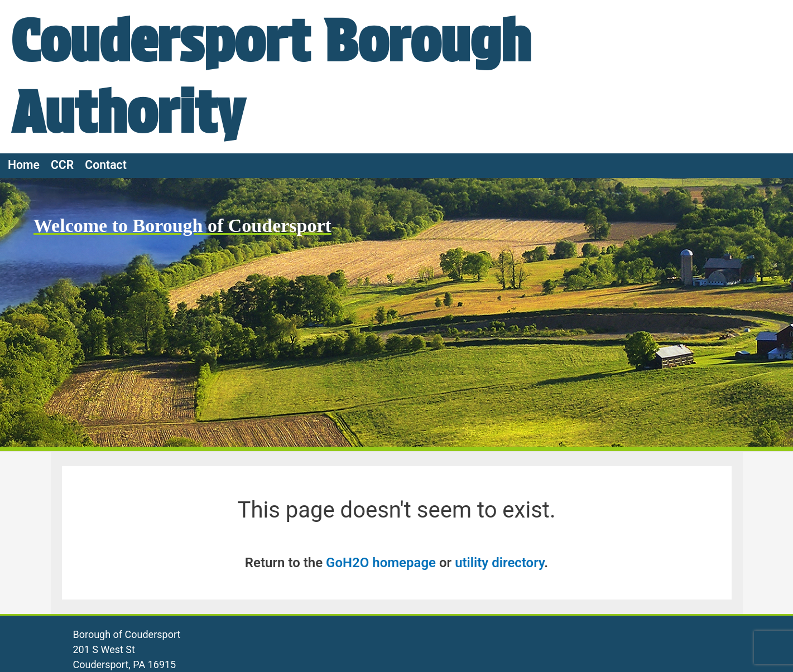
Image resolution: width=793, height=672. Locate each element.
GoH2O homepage (381, 563)
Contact (106, 165)
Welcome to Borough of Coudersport (182, 226)
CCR (62, 165)
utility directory (499, 563)
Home (24, 165)
